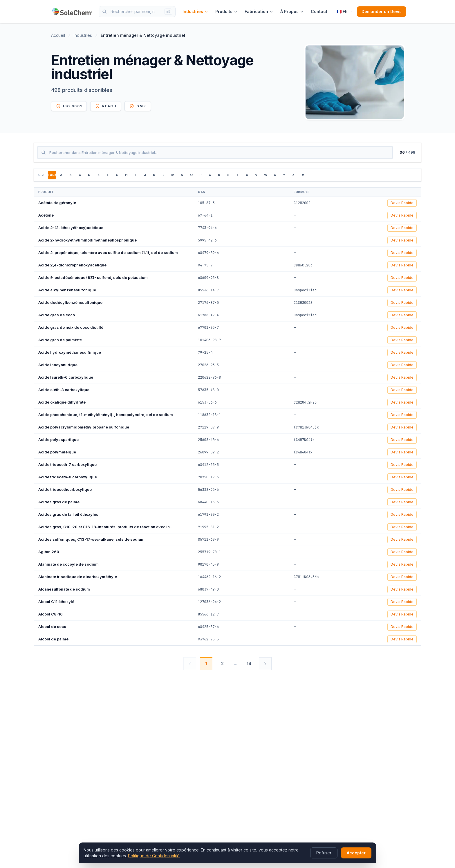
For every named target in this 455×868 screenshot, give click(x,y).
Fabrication (259, 11)
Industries (195, 11)
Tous (52, 175)
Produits (226, 11)
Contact (319, 11)
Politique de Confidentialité (154, 856)
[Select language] (344, 12)
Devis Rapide (402, 203)
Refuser (324, 853)
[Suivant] (265, 664)
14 (249, 663)
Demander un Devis (382, 11)
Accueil (58, 35)
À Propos (292, 11)
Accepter (356, 853)
